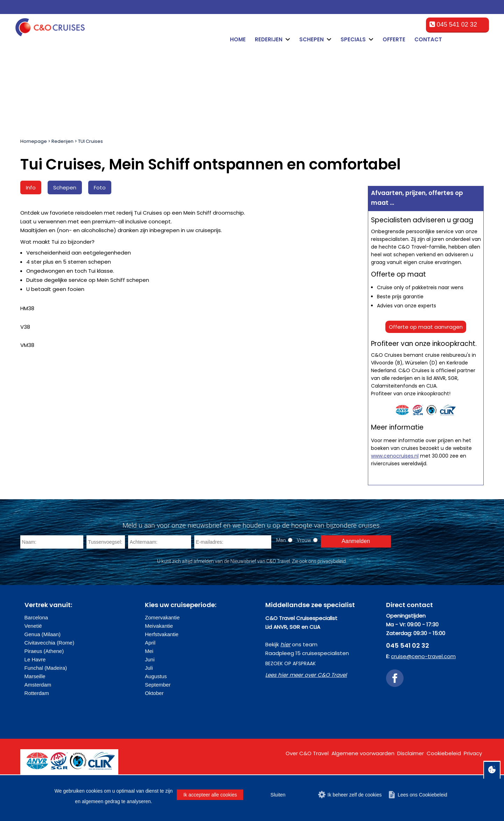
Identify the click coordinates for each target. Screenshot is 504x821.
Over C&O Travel (307, 753)
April (150, 643)
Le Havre (35, 659)
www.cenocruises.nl (395, 456)
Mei (149, 651)
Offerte (394, 39)
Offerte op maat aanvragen (426, 327)
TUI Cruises (90, 141)
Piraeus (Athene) (44, 651)
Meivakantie (159, 626)
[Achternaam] (160, 542)
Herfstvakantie (162, 634)
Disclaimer (411, 753)
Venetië (33, 626)
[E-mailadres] (233, 542)
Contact (428, 39)
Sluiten (278, 795)
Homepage (34, 141)
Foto (100, 187)
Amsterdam (38, 685)
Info (31, 187)
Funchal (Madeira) (46, 668)
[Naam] (52, 542)
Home (238, 39)
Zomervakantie (162, 617)
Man (281, 540)
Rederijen (62, 141)
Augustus (156, 676)
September (158, 685)
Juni (150, 659)
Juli (149, 668)
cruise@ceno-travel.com (423, 656)
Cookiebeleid (444, 753)
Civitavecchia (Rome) (50, 643)
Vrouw (304, 540)
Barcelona (36, 617)
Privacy (473, 753)
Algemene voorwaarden (363, 753)
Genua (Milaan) (43, 634)
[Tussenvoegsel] (106, 542)
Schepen (65, 187)
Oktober (154, 693)
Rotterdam (37, 693)
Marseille (35, 676)
